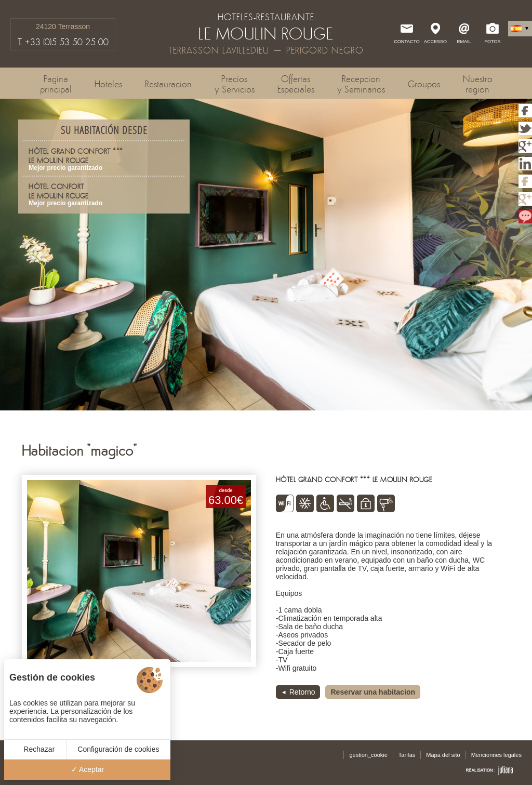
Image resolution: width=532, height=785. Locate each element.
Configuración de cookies (118, 749)
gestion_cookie (368, 755)
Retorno (302, 692)
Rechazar (35, 749)
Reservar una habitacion (373, 692)
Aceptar (88, 769)
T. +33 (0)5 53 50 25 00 (63, 42)
